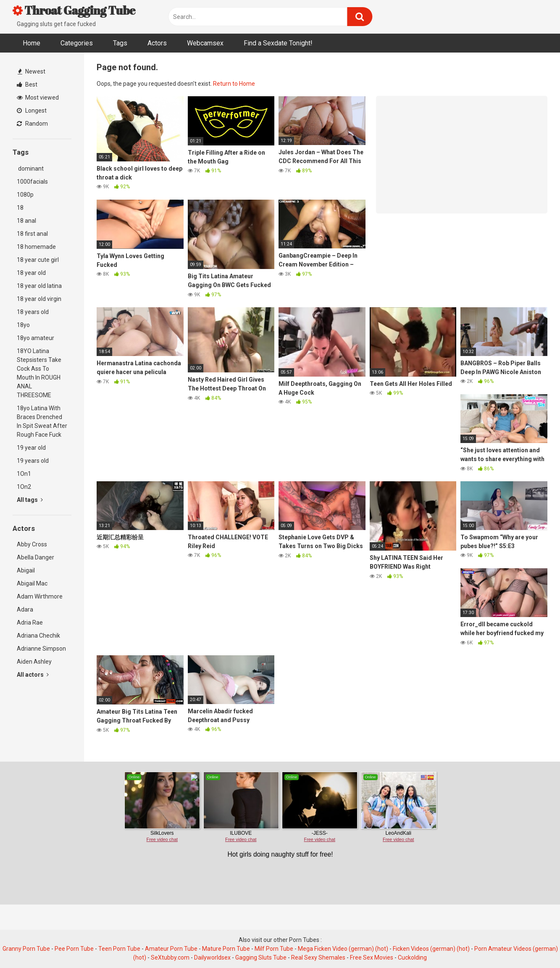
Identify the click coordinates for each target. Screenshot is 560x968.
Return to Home (234, 84)
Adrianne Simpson (41, 649)
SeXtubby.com (171, 957)
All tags (30, 500)
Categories (77, 43)
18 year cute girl (38, 260)
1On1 (24, 474)
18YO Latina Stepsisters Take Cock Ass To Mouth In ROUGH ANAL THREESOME (39, 373)
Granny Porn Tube (26, 949)
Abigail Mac (32, 583)
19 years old (33, 461)
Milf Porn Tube (274, 949)
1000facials (32, 182)
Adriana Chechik (38, 636)
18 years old (33, 312)
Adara (25, 609)
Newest (32, 71)
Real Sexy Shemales (318, 957)
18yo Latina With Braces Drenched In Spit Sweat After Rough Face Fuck (42, 421)
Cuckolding (412, 957)
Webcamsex (205, 43)
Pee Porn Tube (74, 949)
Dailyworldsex (212, 957)
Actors (157, 43)
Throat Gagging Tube (74, 10)
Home (32, 43)
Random (32, 124)
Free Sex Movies (372, 957)
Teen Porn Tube (119, 949)
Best (27, 84)
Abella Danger (35, 557)
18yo (23, 325)
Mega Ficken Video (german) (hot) (343, 949)
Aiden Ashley (34, 662)
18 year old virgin (39, 299)
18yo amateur (35, 338)
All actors (33, 675)
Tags (120, 43)
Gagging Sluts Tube (261, 957)
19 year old (31, 448)
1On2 (24, 487)
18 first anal (32, 234)
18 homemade (36, 247)
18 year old (31, 273)
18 (20, 208)
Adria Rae (30, 622)
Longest (32, 111)
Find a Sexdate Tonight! (278, 43)
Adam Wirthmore (40, 596)
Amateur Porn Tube (171, 949)
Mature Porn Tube (226, 949)
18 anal (26, 221)
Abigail (26, 570)
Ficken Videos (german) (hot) (431, 949)
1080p (25, 195)
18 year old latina (39, 286)
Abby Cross (32, 544)
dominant (30, 169)
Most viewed (38, 98)
